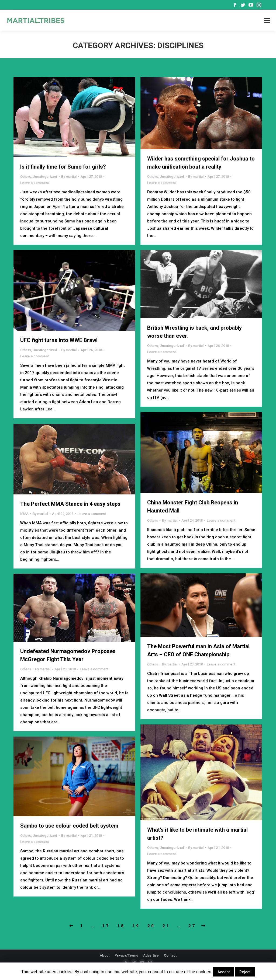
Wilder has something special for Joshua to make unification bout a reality (201, 163)
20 (151, 926)
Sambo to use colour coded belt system (69, 826)
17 (106, 926)
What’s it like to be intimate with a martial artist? (197, 834)
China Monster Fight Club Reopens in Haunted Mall (193, 507)
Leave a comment (34, 183)
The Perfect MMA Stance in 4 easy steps (70, 504)
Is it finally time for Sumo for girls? (63, 167)
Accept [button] (224, 972)
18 (121, 926)
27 (192, 926)
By (69, 177)
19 (136, 926)
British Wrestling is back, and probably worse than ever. (194, 332)
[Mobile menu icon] (267, 20)
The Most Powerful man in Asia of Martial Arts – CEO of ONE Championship (198, 650)
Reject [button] (245, 972)
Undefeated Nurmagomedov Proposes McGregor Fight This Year (68, 655)
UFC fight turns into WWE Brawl (59, 340)
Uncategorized (45, 177)
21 (166, 926)
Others (26, 177)
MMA (24, 514)
